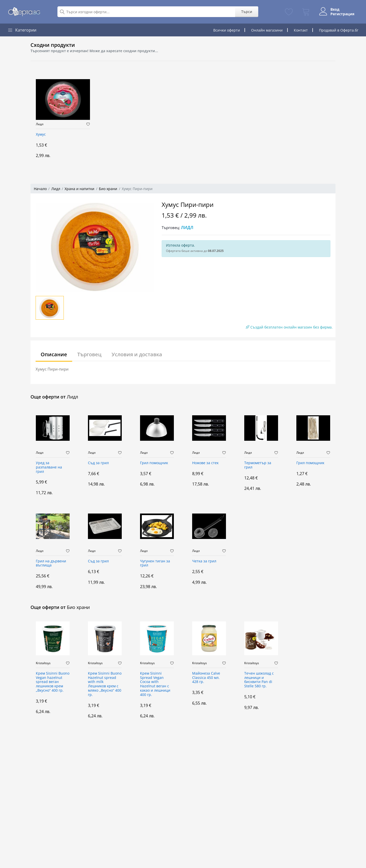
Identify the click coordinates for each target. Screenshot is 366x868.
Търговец (89, 354)
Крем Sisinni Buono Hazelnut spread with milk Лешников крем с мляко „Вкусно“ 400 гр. (105, 684)
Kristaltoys (43, 663)
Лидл (40, 124)
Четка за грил (204, 561)
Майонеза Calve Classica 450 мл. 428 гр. (206, 678)
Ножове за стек (205, 463)
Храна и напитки (79, 189)
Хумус (41, 134)
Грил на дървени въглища (51, 563)
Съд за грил (98, 463)
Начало (40, 189)
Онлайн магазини (267, 30)
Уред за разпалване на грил (49, 467)
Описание (54, 354)
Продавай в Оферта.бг (339, 30)
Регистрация (342, 14)
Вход (335, 9)
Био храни (108, 189)
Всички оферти (227, 30)
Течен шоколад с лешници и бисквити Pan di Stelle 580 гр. (259, 680)
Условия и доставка (137, 354)
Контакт (301, 30)
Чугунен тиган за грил (155, 563)
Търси (246, 12)
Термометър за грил (258, 465)
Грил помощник (154, 463)
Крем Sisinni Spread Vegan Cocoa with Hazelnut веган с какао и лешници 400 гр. (155, 684)
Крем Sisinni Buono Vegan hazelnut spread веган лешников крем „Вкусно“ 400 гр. (53, 682)
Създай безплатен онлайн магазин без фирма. (289, 327)
